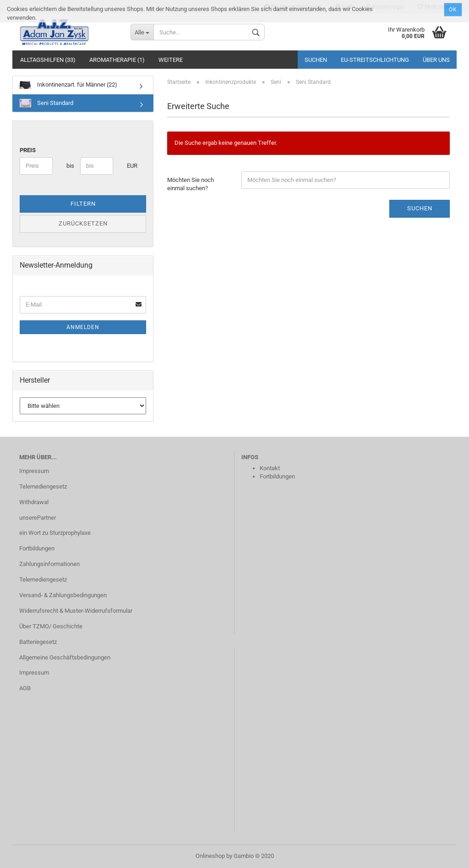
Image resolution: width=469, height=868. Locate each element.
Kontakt (270, 468)
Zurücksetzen (83, 223)
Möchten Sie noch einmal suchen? (191, 184)
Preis (28, 150)
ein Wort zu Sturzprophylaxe (55, 533)
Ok (453, 10)
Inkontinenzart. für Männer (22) (68, 85)
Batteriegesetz (38, 642)
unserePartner (38, 518)
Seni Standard (46, 103)
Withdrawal (34, 502)
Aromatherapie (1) (117, 60)
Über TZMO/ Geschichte (51, 626)
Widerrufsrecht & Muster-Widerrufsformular (76, 611)
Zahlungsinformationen (49, 564)
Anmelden (83, 327)
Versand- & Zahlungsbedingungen (63, 595)
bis (70, 166)
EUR (130, 166)
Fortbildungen (37, 548)
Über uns (436, 60)
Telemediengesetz (43, 486)
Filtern (83, 204)
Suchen (316, 60)
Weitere (171, 60)
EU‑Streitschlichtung (375, 60)
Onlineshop (210, 856)
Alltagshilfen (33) (48, 60)
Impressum (34, 471)
